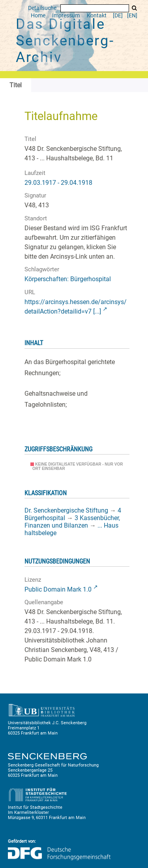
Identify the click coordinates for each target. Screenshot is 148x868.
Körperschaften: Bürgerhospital (68, 279)
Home (38, 16)
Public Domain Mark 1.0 (58, 589)
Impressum (66, 16)
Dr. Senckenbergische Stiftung (66, 510)
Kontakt (97, 16)
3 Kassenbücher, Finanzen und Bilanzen (72, 522)
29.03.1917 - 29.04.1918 (58, 183)
